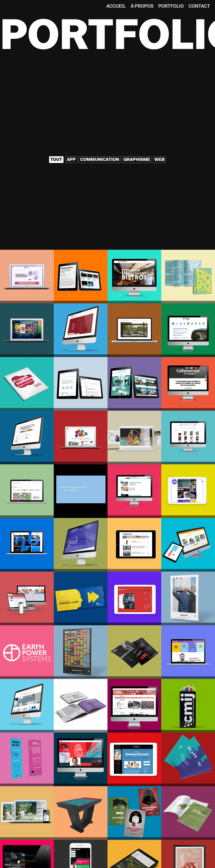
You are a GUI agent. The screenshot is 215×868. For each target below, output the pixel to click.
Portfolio (171, 6)
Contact (199, 6)
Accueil (116, 6)
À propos (142, 6)
